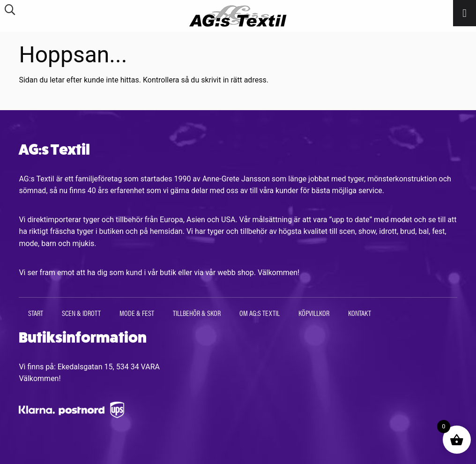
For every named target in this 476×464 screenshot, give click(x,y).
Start (36, 313)
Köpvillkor (314, 313)
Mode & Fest (137, 313)
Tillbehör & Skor (197, 313)
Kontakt (360, 313)
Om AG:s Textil (260, 313)
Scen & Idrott (81, 313)
